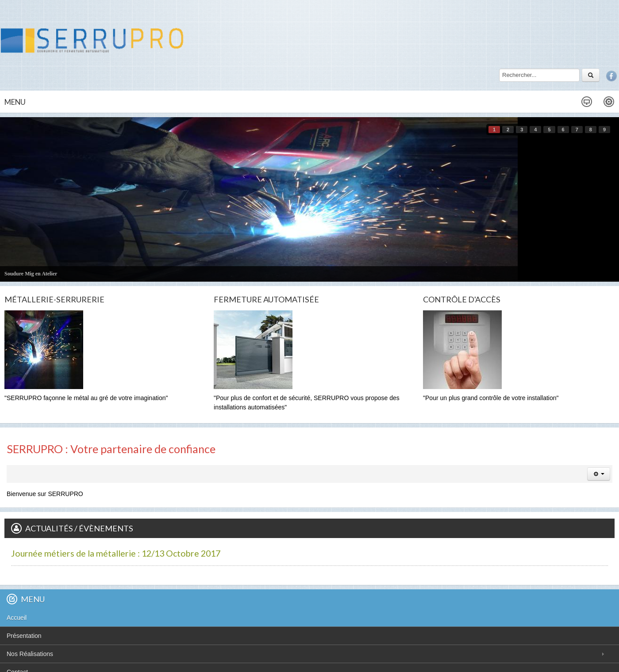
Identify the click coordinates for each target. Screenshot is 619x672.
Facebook (611, 76)
